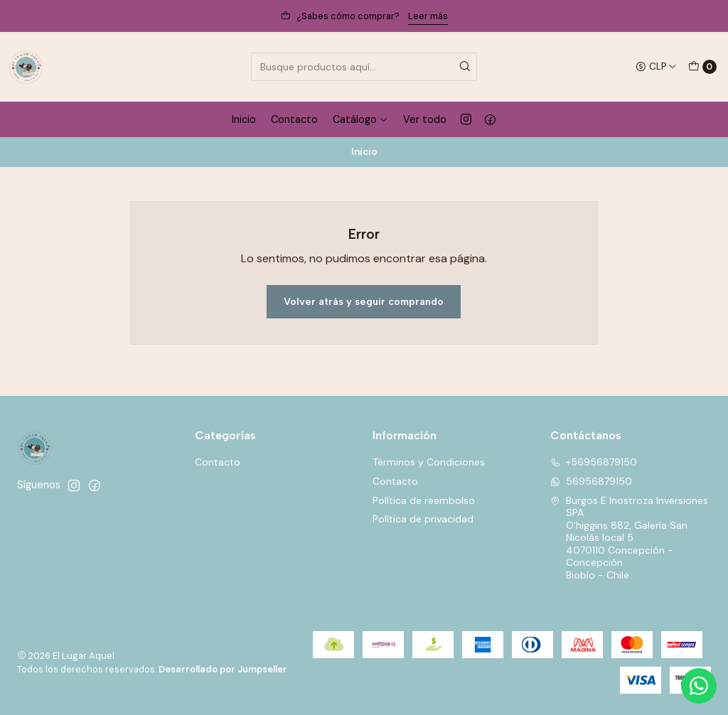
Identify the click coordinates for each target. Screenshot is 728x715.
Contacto (294, 119)
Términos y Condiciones (429, 462)
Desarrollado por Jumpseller (223, 669)
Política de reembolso (424, 500)
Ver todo (425, 119)
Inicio (244, 119)
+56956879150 (594, 462)
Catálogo (360, 119)
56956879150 (591, 481)
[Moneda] (656, 67)
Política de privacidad (423, 519)
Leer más (428, 16)
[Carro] (702, 67)
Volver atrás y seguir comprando (364, 301)
